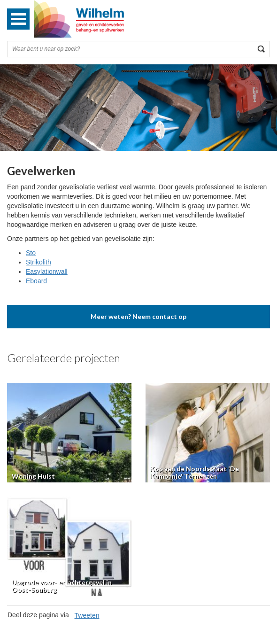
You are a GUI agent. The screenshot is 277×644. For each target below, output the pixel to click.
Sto (31, 253)
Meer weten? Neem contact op (138, 316)
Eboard (36, 281)
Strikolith (38, 262)
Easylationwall (47, 272)
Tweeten (87, 615)
